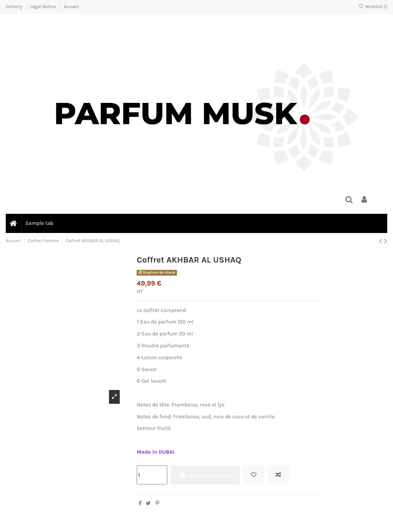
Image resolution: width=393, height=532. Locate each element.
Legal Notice (44, 7)
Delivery (15, 7)
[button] (39, 223)
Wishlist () (373, 7)
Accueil (71, 7)
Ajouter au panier (205, 475)
